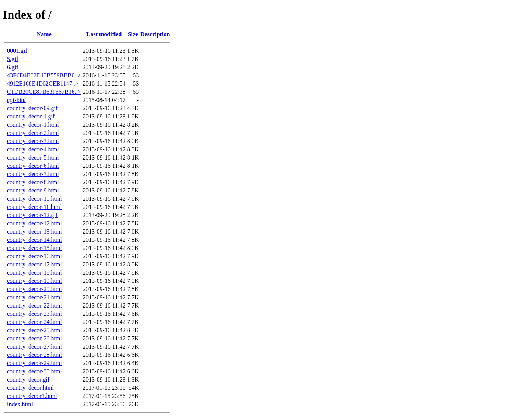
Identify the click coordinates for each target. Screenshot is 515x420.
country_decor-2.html (33, 133)
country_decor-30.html (35, 371)
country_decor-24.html (35, 322)
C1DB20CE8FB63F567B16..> (44, 92)
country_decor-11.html (34, 207)
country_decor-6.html (33, 166)
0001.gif (17, 51)
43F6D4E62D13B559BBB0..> (44, 75)
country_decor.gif (28, 379)
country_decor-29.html (35, 363)
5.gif (13, 59)
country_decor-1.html (33, 125)
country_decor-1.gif (31, 116)
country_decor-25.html (35, 330)
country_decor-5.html (33, 157)
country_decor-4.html (33, 149)
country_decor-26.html (35, 338)
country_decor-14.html (35, 240)
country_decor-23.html (35, 314)
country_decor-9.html (33, 190)
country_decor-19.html (35, 281)
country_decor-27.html (35, 347)
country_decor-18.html (35, 273)
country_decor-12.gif (32, 215)
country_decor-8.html (33, 182)
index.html (20, 404)
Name (44, 34)
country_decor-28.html (35, 355)
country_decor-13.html (35, 231)
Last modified (104, 34)
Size (133, 34)
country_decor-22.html (35, 305)
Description (155, 34)
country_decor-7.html (33, 174)
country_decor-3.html (33, 141)
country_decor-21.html (35, 297)
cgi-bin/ (16, 100)
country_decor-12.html (35, 223)
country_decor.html (30, 388)
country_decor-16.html (35, 256)
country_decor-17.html (35, 264)
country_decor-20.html (35, 289)
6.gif (13, 67)
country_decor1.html (32, 396)
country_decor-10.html (35, 199)
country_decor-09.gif (32, 108)
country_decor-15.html (35, 248)
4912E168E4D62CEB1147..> (43, 84)
